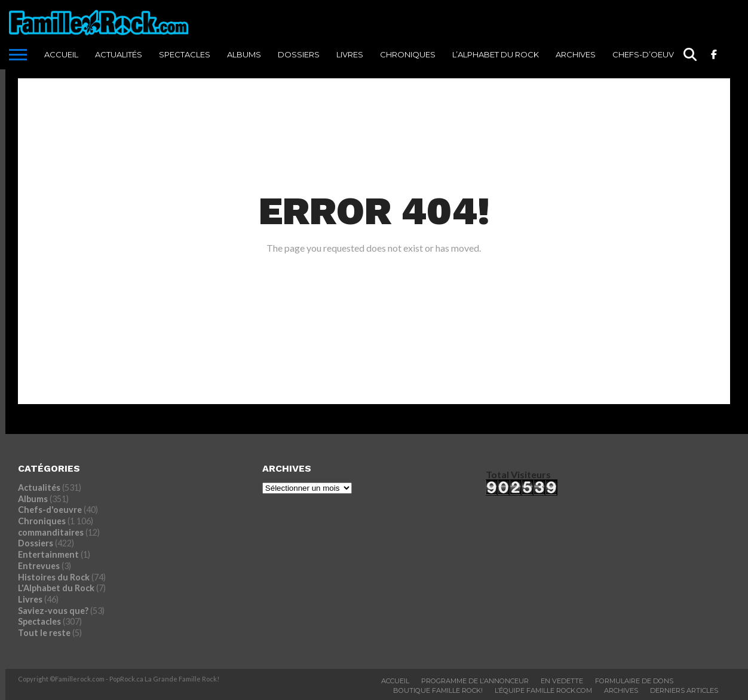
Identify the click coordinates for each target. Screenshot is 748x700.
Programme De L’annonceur (475, 681)
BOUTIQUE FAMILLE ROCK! (438, 690)
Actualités (119, 54)
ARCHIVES (576, 54)
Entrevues (39, 566)
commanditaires (51, 532)
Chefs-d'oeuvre (50, 510)
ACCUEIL (61, 54)
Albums (244, 54)
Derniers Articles (684, 690)
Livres (350, 54)
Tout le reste (44, 633)
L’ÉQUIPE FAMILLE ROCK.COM (543, 690)
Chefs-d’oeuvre (648, 54)
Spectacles (185, 54)
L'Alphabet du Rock (56, 588)
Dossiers (299, 54)
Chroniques (408, 54)
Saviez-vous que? (53, 611)
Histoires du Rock (54, 577)
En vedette (562, 681)
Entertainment (48, 554)
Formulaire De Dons (634, 681)
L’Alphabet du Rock (496, 54)
